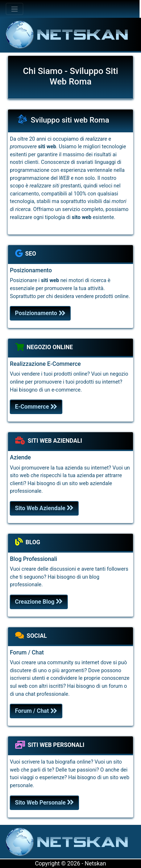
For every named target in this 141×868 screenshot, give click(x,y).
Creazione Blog (39, 602)
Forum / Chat (36, 711)
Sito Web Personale (44, 803)
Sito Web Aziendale (44, 508)
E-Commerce (36, 407)
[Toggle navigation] (14, 9)
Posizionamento (40, 313)
